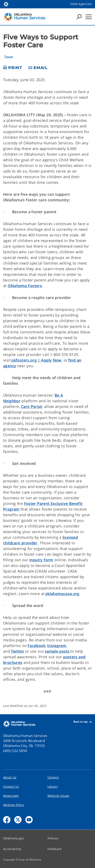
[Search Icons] (79, 17)
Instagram (57, 646)
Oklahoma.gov (13, 838)
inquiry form (41, 560)
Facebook (37, 646)
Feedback (54, 849)
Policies (53, 838)
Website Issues (58, 796)
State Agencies (81, 4)
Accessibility (12, 849)
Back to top (83, 722)
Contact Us (11, 787)
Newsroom (11, 796)
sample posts (57, 651)
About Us (10, 777)
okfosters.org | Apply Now (36, 360)
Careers (53, 777)
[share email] (38, 68)
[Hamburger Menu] (89, 17)
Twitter (18, 651)
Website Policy (14, 805)
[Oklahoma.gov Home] (6, 4)
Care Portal (32, 406)
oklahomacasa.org (62, 594)
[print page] (13, 68)
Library (53, 787)
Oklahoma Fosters (25, 286)
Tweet (8, 57)
